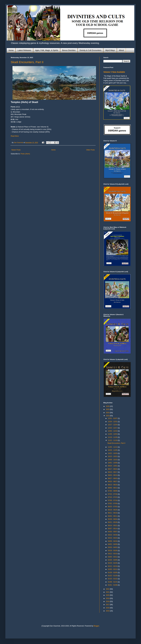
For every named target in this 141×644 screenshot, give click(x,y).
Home (11, 50)
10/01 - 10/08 (113, 463)
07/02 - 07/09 (113, 504)
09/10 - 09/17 (113, 472)
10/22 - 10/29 (113, 453)
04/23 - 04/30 (113, 535)
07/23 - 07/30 (113, 494)
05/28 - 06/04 (113, 519)
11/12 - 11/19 (113, 440)
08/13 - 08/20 (113, 485)
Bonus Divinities (69, 50)
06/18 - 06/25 (113, 510)
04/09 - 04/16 (113, 541)
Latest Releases (24, 50)
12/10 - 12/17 (113, 428)
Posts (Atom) (25, 154)
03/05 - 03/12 (113, 557)
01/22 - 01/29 (113, 576)
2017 (108, 605)
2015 (108, 611)
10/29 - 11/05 (113, 450)
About (121, 50)
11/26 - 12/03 (113, 434)
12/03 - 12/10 (113, 431)
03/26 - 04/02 (113, 547)
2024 (108, 413)
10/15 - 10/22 (113, 456)
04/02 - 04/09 (113, 544)
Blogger (96, 626)
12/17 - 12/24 (113, 425)
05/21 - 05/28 (113, 522)
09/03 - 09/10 (113, 475)
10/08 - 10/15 (113, 460)
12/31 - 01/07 (113, 418)
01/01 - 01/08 (113, 585)
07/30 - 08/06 (113, 491)
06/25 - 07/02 (113, 507)
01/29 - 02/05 (113, 573)
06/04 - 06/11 (113, 516)
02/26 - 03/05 (113, 560)
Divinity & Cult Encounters (91, 50)
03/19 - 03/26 (113, 551)
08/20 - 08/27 (113, 482)
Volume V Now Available (114, 72)
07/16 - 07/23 (113, 497)
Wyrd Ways (110, 50)
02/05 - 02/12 (113, 569)
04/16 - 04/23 (113, 538)
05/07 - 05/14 (113, 529)
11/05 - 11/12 (113, 447)
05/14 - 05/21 (113, 525)
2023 (108, 416)
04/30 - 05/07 (113, 532)
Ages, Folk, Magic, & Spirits (47, 50)
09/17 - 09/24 (113, 469)
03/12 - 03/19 (113, 554)
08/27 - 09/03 (113, 478)
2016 (108, 608)
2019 (108, 598)
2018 (108, 602)
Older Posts (90, 150)
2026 (108, 406)
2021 (108, 592)
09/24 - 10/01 (113, 466)
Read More (15, 136)
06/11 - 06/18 (113, 513)
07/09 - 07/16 (113, 500)
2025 (108, 409)
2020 (108, 595)
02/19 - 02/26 (113, 563)
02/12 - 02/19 (113, 566)
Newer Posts (16, 150)
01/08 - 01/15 (113, 582)
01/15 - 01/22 (113, 579)
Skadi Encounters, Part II (27, 62)
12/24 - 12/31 (113, 422)
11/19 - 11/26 (113, 437)
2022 (108, 589)
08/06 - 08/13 (113, 488)
